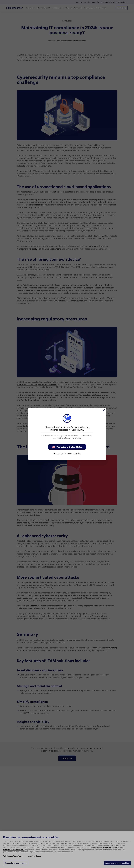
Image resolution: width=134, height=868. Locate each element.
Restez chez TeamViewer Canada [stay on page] (67, 453)
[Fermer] (104, 410)
